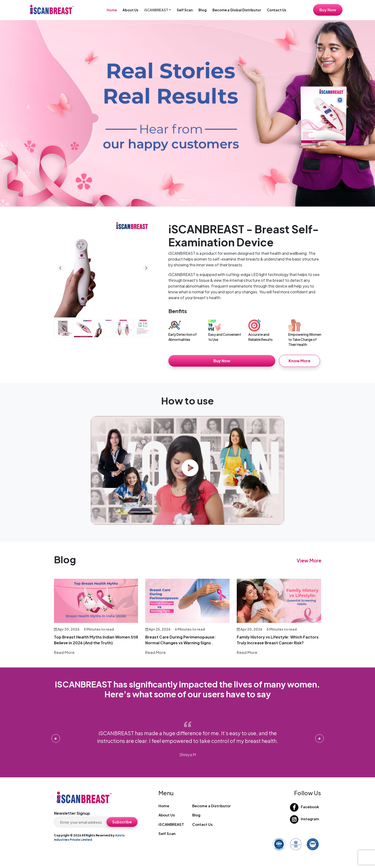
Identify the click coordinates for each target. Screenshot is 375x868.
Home (112, 10)
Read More (64, 652)
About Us (130, 10)
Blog (203, 10)
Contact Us (276, 10)
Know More (299, 361)
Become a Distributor (211, 806)
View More (309, 560)
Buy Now (328, 10)
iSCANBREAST (171, 824)
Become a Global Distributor (237, 10)
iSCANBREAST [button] (156, 10)
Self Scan (185, 10)
